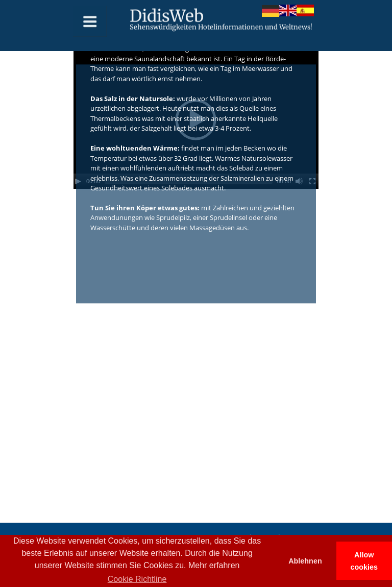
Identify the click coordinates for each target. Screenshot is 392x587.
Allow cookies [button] (364, 561)
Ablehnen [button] (305, 561)
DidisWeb (167, 13)
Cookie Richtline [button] (137, 579)
